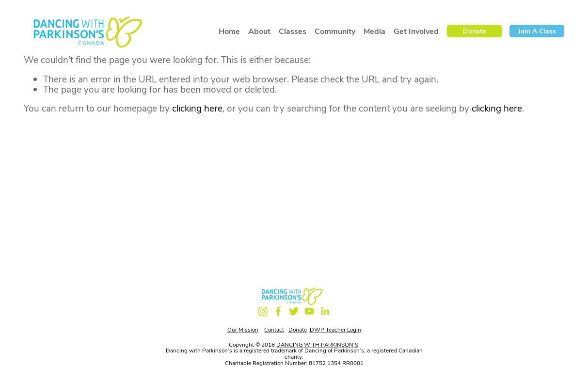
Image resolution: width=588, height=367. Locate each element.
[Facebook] (278, 311)
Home (229, 31)
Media (374, 31)
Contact (274, 329)
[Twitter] (294, 311)
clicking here (197, 108)
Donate (474, 31)
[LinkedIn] (325, 311)
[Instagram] (263, 311)
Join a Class (537, 31)
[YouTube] (309, 311)
